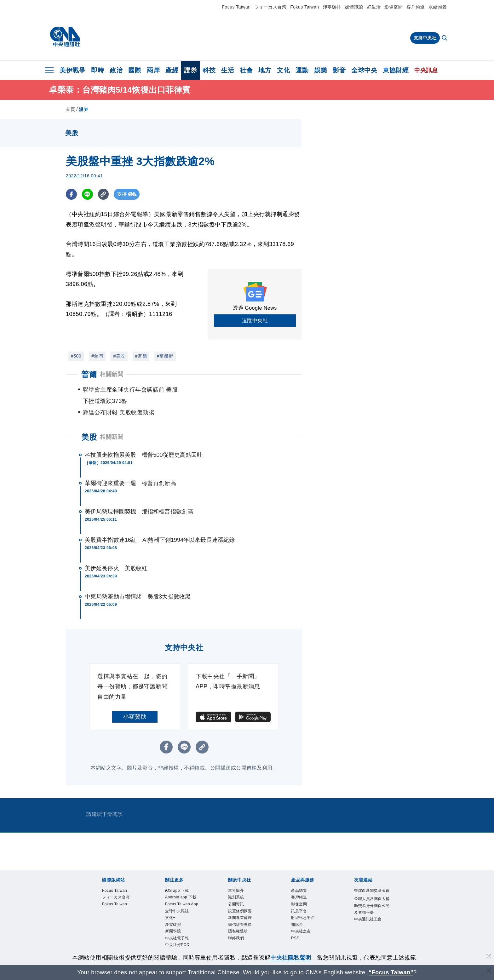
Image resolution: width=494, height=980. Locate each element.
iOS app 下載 (177, 879)
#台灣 (97, 356)
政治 (116, 70)
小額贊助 (135, 705)
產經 (172, 70)
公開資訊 (236, 893)
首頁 (70, 109)
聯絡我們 (236, 927)
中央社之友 (301, 920)
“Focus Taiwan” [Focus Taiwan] (391, 972)
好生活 (374, 7)
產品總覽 (299, 879)
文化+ (170, 906)
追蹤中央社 (255, 321)
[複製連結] (103, 194)
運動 (302, 70)
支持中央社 (425, 38)
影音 (339, 70)
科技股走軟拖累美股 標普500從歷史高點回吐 (144, 444)
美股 (89, 426)
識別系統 (236, 886)
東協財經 (396, 70)
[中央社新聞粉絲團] (247, 948)
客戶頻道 (416, 7)
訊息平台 (299, 900)
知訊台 (297, 913)
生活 (228, 70)
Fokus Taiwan (304, 7)
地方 (265, 70)
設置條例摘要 (240, 900)
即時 (98, 70)
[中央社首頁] (65, 37)
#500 (76, 356)
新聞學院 (173, 920)
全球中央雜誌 (177, 900)
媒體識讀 (354, 7)
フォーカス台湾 (271, 7)
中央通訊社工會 (368, 908)
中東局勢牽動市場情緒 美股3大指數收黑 (138, 585)
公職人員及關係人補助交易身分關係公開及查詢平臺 (372, 894)
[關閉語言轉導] (489, 972)
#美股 (119, 356)
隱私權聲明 (238, 920)
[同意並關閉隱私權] (489, 957)
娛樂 (321, 70)
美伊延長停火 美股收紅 (116, 557)
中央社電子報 (177, 927)
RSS (295, 927)
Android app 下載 (181, 886)
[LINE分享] (87, 194)
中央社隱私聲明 (291, 958)
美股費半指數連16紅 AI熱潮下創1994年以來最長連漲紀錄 (160, 529)
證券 (190, 70)
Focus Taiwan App (182, 893)
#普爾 (141, 356)
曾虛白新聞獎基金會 (372, 879)
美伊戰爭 (72, 70)
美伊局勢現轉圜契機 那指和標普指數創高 (139, 500)
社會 (246, 70)
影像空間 (393, 7)
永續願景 (438, 7)
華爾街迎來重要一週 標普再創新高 (130, 472)
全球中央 (364, 70)
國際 (135, 70)
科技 (209, 70)
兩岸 (153, 70)
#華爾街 (165, 356)
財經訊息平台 (303, 906)
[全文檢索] (445, 38)
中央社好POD (177, 933)
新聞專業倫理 (240, 906)
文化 (283, 70)
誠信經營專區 (240, 913)
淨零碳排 (332, 7)
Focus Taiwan (236, 7)
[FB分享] (71, 194)
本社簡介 (236, 879)
